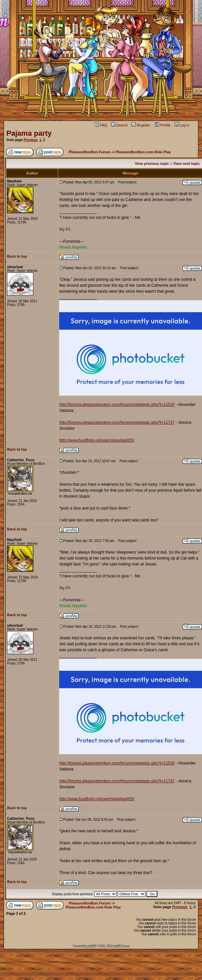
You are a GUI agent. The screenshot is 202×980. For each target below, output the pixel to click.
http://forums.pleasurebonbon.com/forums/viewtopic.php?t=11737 (117, 422)
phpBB (92, 946)
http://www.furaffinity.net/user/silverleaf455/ (97, 440)
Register (141, 125)
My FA (65, 229)
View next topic (186, 164)
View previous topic (152, 164)
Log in (182, 125)
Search (119, 125)
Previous (31, 140)
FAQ (101, 125)
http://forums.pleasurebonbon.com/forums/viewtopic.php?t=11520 (117, 405)
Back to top (17, 256)
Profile (163, 125)
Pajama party (29, 133)
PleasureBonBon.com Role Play (143, 152)
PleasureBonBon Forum (90, 152)
